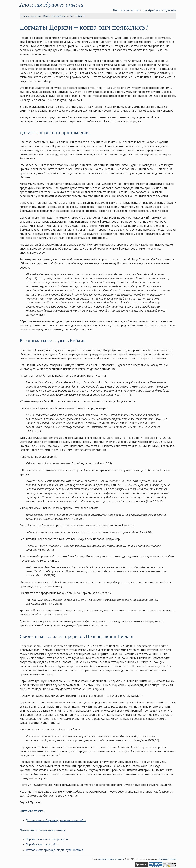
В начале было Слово (55, 16)
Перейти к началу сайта (42, 844)
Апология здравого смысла (52, 5)
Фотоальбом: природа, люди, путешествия (54, 850)
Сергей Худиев (77, 16)
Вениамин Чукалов (168, 859)
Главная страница (30, 16)
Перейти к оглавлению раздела (47, 839)
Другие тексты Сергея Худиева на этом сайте (56, 820)
